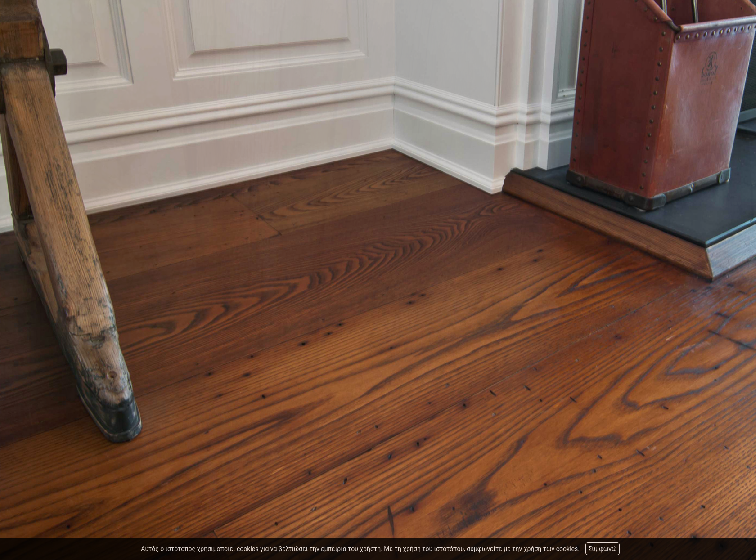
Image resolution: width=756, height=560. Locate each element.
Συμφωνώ (602, 549)
